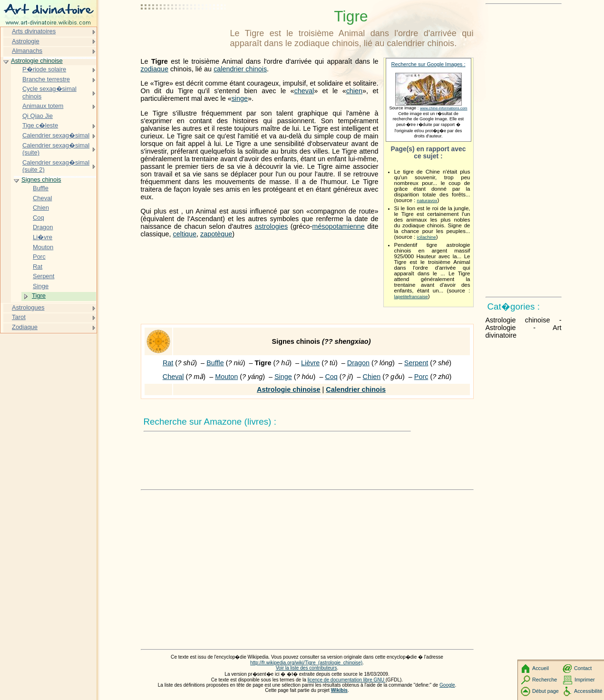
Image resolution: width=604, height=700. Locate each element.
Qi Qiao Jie (38, 116)
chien (354, 91)
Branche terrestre (46, 79)
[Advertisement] (184, 31)
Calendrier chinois (356, 389)
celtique (185, 234)
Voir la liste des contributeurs (307, 668)
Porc (421, 377)
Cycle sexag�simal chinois (49, 92)
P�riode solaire (44, 69)
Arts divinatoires (34, 31)
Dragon (358, 363)
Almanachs (27, 51)
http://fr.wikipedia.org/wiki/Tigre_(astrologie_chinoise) (306, 663)
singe (240, 98)
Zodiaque (25, 327)
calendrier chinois (240, 69)
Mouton (226, 377)
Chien (372, 377)
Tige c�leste (40, 125)
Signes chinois (41, 180)
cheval (304, 91)
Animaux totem (43, 106)
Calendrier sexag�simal (56, 135)
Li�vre (43, 237)
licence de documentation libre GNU (347, 680)
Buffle (215, 363)
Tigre (39, 296)
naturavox (427, 200)
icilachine (427, 237)
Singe (283, 377)
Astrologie (26, 41)
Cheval (173, 377)
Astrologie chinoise (289, 389)
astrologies (272, 226)
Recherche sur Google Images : (429, 64)
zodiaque (155, 69)
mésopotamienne (338, 226)
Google (447, 685)
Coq (331, 377)
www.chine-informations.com (444, 108)
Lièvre (310, 363)
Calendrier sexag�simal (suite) (56, 149)
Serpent (416, 363)
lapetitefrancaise (411, 297)
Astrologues (28, 307)
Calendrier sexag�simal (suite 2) (56, 166)
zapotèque (216, 234)
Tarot (19, 317)
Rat (168, 363)
